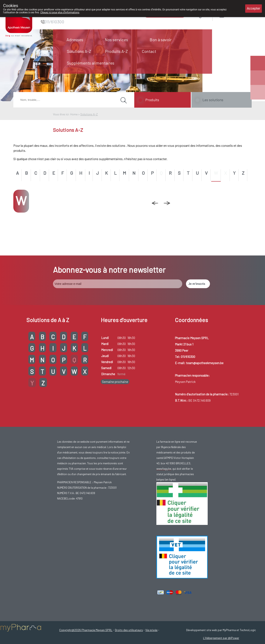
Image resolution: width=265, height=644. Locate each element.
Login (232, 15)
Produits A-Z (116, 51)
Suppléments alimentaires (91, 63)
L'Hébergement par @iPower (221, 638)
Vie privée (151, 630)
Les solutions (213, 100)
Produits (152, 100)
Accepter (254, 8)
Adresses (75, 40)
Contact (149, 51)
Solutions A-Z (79, 51)
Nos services (116, 40)
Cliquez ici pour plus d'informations (60, 12)
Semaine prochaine (115, 382)
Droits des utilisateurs (129, 630)
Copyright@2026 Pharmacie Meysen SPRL (86, 630)
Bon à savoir (161, 40)
